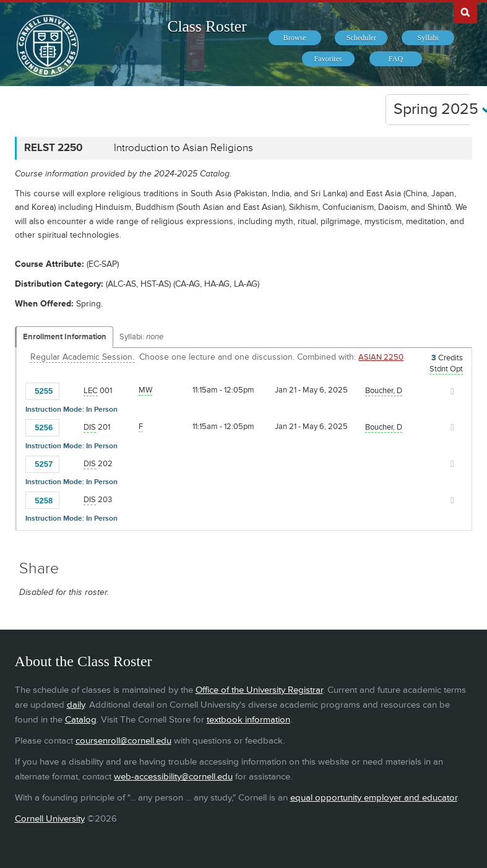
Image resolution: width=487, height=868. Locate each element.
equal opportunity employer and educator (374, 798)
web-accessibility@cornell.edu (173, 777)
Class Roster (207, 26)
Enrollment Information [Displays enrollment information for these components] (65, 337)
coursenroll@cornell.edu (123, 741)
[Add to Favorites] (72, 391)
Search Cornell (465, 12)
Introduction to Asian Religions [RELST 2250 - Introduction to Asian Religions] (183, 148)
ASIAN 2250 (381, 357)
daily (76, 705)
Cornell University (50, 819)
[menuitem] (295, 38)
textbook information (248, 720)
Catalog (81, 720)
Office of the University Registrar (259, 690)
